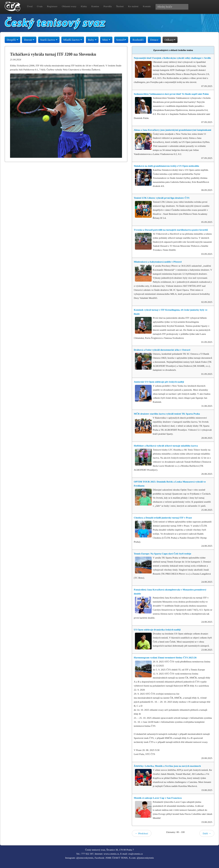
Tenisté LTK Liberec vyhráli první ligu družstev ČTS (162, 198)
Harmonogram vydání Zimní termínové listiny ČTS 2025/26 (165, 657)
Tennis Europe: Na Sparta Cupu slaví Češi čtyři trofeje (162, 554)
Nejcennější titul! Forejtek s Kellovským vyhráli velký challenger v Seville (172, 58)
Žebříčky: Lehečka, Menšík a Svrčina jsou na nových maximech (167, 766)
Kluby (84, 6)
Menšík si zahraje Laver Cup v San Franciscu (158, 798)
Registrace (52, 6)
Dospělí (12, 40)
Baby (92, 40)
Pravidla (108, 6)
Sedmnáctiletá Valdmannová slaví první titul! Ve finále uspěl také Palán (171, 94)
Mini (106, 40)
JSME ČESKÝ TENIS (117, 858)
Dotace (154, 40)
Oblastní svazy (69, 6)
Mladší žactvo (73, 40)
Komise (95, 6)
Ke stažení (133, 6)
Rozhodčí (138, 40)
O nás (40, 6)
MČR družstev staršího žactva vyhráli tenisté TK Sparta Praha (167, 414)
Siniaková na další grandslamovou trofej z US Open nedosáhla (166, 166)
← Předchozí (142, 833)
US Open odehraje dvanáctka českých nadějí (157, 630)
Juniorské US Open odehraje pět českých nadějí (159, 382)
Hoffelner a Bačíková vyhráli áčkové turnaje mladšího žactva (166, 446)
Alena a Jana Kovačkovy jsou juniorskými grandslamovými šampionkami (173, 130)
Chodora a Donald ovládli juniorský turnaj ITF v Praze (163, 518)
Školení (120, 6)
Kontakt (147, 6)
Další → (207, 833)
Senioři (121, 40)
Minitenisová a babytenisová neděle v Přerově (158, 262)
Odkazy (170, 40)
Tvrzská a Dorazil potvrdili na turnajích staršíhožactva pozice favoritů (171, 230)
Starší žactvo (49, 40)
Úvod (30, 6)
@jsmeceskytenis (85, 858)
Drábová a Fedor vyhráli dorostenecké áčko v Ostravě (162, 350)
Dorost (29, 40)
